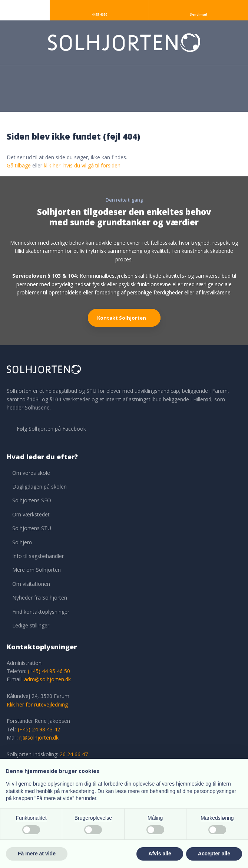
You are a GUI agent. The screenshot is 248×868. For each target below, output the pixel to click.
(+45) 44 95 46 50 (49, 671)
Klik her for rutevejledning (37, 704)
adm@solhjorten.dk (47, 679)
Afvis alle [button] (160, 854)
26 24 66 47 (74, 754)
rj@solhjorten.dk (39, 738)
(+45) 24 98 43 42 (39, 729)
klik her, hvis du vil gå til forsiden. (83, 165)
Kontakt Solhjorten (122, 318)
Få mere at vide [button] (37, 854)
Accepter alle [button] (214, 854)
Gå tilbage (19, 165)
